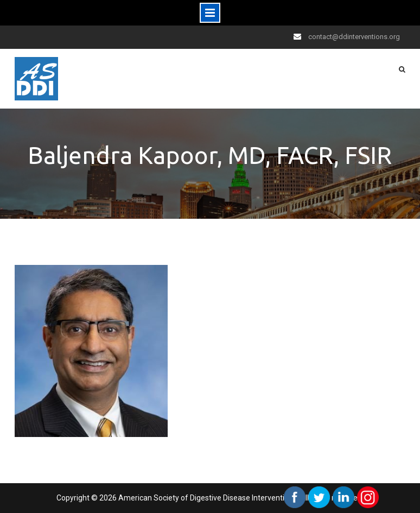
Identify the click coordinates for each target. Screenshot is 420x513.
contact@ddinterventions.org (354, 37)
